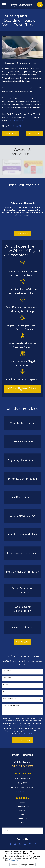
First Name (7, 671)
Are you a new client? (11, 698)
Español (22, 822)
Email (5, 691)
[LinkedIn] (35, 844)
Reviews (22, 810)
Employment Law (22, 806)
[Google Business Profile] (25, 844)
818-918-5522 (22, 766)
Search (7, 830)
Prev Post (11, 133)
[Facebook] (30, 844)
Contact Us (22, 818)
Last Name (7, 678)
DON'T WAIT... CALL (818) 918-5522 (22, 389)
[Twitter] (20, 844)
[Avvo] (15, 844)
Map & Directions (22, 792)
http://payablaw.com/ (16, 120)
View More (23, 233)
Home (22, 802)
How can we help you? (11, 705)
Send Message (22, 740)
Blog (22, 814)
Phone (6, 684)
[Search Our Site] (40, 830)
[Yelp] (10, 844)
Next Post (34, 133)
